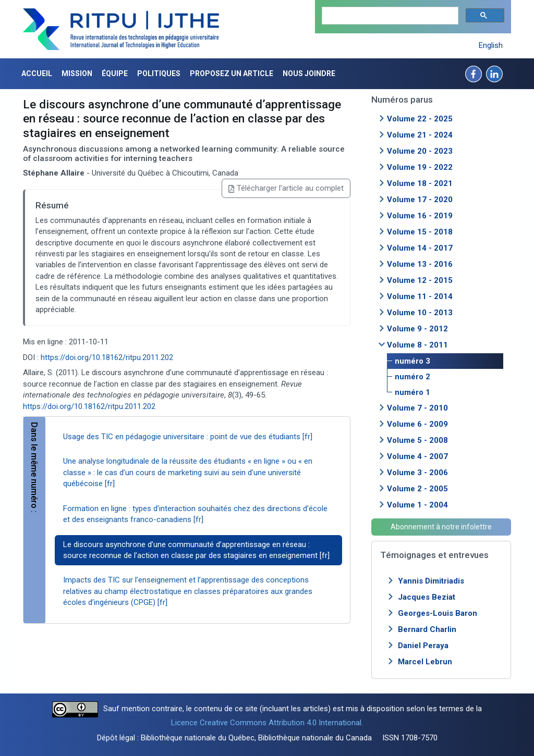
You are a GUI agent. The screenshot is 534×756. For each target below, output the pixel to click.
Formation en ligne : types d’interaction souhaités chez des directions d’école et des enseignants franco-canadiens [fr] (195, 514)
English (491, 45)
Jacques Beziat (427, 597)
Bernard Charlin (427, 629)
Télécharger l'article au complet (286, 188)
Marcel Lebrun (425, 662)
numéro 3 (412, 361)
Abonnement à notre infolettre (441, 527)
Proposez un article (232, 73)
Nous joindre (309, 73)
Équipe (115, 73)
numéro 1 (412, 392)
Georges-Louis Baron (438, 613)
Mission (77, 73)
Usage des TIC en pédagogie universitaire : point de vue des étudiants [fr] (188, 437)
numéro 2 (412, 377)
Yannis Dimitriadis (431, 581)
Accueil (37, 73)
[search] (389, 16)
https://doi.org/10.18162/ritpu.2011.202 (107, 357)
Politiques (159, 73)
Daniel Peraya (423, 646)
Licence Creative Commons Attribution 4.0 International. (267, 723)
